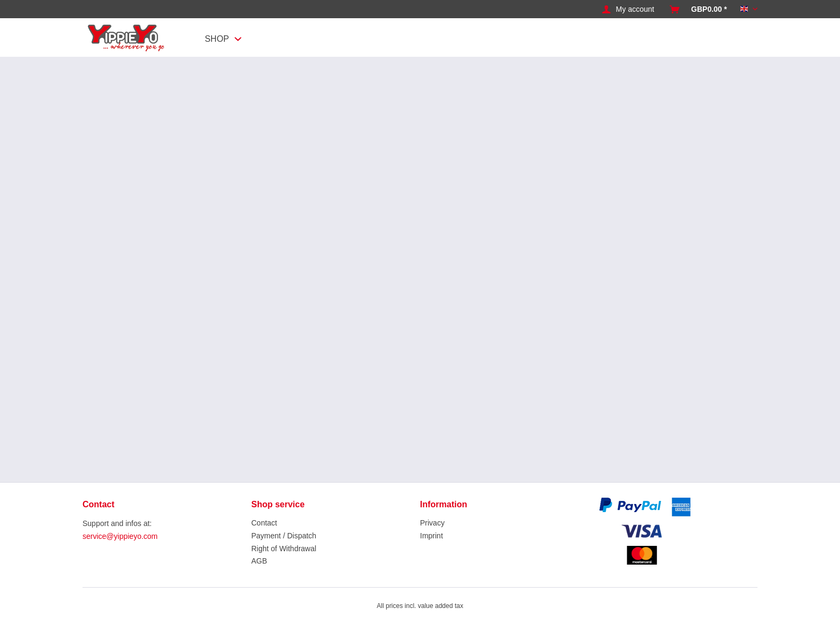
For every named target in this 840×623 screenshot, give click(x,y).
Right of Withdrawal (284, 549)
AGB (259, 561)
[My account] (628, 10)
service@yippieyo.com (120, 536)
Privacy (432, 523)
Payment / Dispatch (284, 536)
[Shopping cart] (698, 10)
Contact (264, 523)
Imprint (432, 536)
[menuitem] (628, 10)
